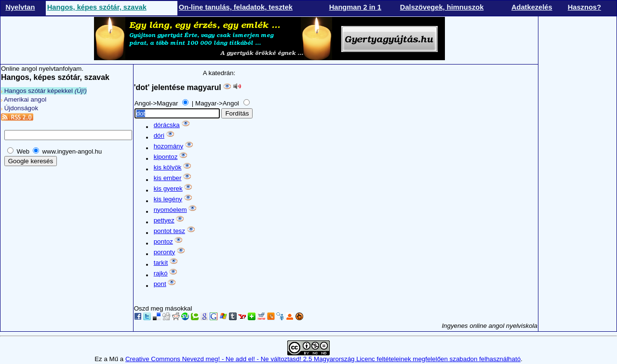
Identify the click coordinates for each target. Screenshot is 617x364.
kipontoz (166, 157)
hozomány (169, 146)
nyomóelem (170, 210)
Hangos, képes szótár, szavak (97, 7)
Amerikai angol (24, 99)
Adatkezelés (532, 7)
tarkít (161, 263)
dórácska (167, 125)
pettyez (164, 220)
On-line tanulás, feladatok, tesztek (236, 7)
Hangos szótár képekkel (44, 91)
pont (160, 284)
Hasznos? (584, 7)
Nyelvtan (20, 7)
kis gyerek (168, 188)
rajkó (161, 273)
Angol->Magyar (157, 103)
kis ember (168, 178)
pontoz (163, 241)
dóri (159, 136)
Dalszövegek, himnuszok (442, 7)
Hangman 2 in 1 (355, 7)
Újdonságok (20, 108)
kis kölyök (168, 167)
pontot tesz (169, 231)
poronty (164, 252)
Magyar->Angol (218, 103)
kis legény (168, 199)
